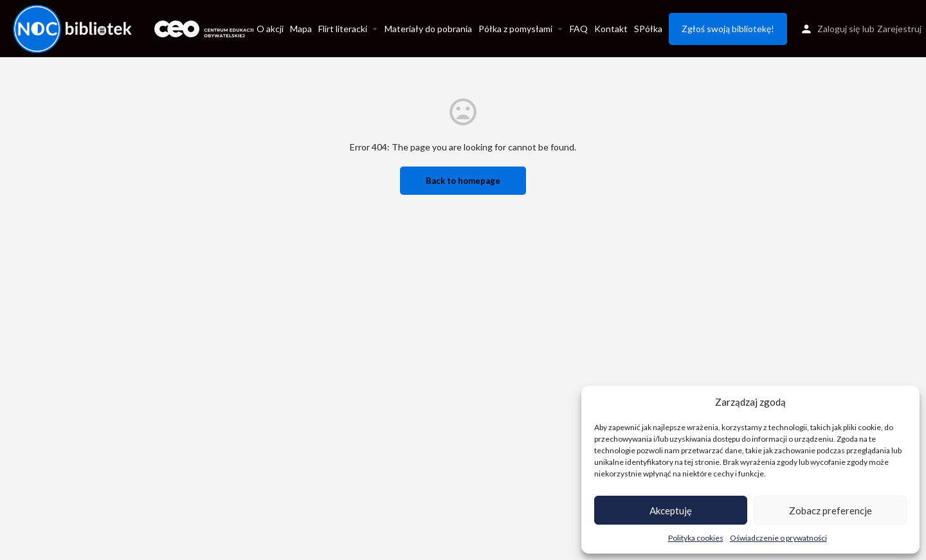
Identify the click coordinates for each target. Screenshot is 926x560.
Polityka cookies (696, 538)
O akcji (270, 29)
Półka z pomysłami (515, 29)
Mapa (301, 29)
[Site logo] (74, 27)
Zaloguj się (839, 29)
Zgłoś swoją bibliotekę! (728, 29)
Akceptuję (671, 510)
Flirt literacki (343, 29)
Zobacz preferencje (831, 510)
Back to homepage (463, 181)
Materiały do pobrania (428, 29)
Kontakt (611, 29)
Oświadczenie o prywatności (778, 538)
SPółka (648, 29)
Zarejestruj (899, 29)
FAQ (579, 29)
